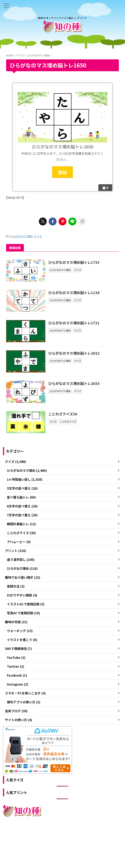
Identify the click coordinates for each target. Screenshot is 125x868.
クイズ (38, 236)
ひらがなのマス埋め (21, 236)
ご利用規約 (48, 834)
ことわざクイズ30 (63, 414)
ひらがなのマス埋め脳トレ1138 (74, 292)
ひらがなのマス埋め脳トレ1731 (74, 323)
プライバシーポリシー (71, 834)
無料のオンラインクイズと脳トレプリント (62, 842)
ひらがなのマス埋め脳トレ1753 (74, 262)
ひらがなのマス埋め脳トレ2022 (74, 353)
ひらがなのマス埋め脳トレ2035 (74, 384)
